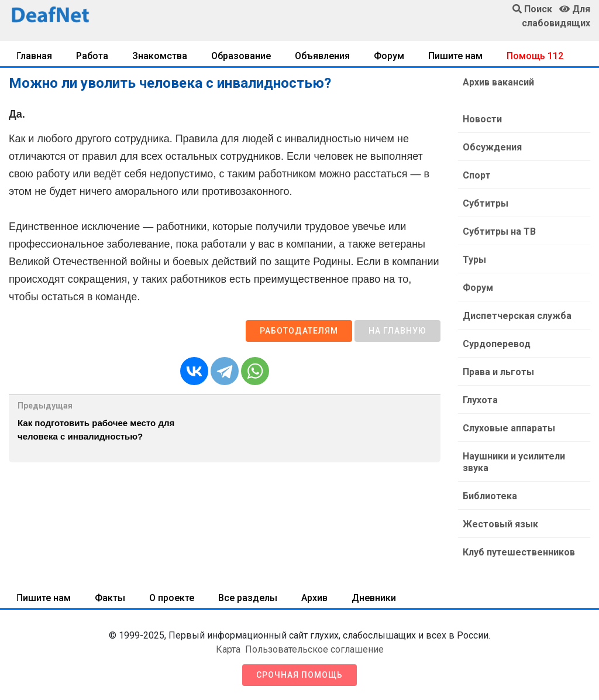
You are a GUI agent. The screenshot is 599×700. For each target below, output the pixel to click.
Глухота (480, 400)
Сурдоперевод (497, 344)
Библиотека (490, 496)
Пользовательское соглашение (314, 649)
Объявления (322, 56)
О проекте (172, 598)
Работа (92, 56)
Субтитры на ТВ (499, 231)
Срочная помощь (299, 675)
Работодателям (299, 331)
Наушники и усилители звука (514, 462)
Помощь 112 (535, 56)
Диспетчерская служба (517, 316)
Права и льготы (498, 372)
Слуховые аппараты (509, 428)
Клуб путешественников (519, 552)
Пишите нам (455, 56)
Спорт (477, 175)
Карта (228, 649)
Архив (314, 598)
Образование (241, 56)
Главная (34, 56)
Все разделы (248, 598)
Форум (389, 56)
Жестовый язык (500, 524)
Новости (482, 119)
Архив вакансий (498, 82)
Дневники (374, 598)
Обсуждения (492, 147)
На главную (397, 331)
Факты (110, 598)
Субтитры (486, 203)
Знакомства (160, 56)
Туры (474, 260)
